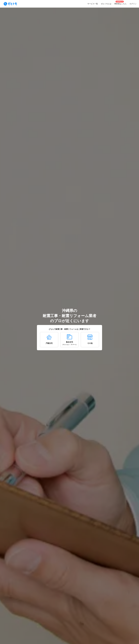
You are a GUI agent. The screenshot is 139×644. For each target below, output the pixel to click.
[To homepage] (10, 4)
